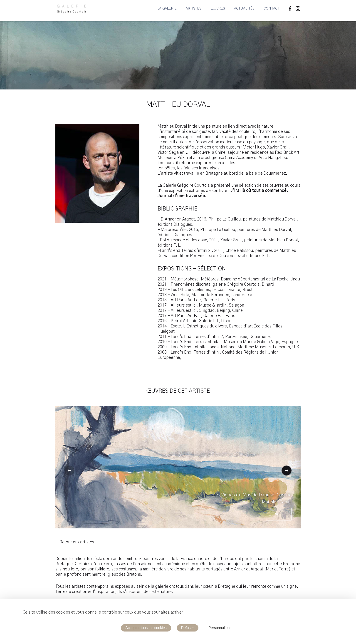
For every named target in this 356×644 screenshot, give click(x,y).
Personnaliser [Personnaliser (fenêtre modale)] (220, 628)
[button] (69, 471)
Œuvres (218, 11)
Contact (272, 11)
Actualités (244, 11)
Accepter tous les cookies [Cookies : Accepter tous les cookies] (146, 628)
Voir (279, 514)
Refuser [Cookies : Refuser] (188, 628)
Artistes (194, 11)
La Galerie (167, 11)
